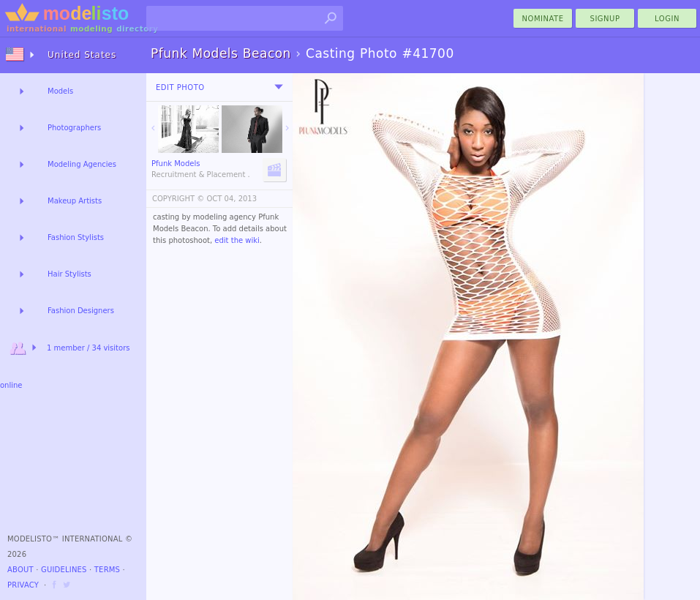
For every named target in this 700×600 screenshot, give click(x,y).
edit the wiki (237, 240)
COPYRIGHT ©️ (178, 199)
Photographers (74, 128)
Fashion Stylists (76, 237)
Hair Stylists (69, 274)
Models (60, 91)
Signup (605, 19)
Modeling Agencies (82, 164)
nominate (543, 19)
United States (82, 55)
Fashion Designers (81, 311)
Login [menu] (667, 19)
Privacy (23, 585)
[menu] (279, 87)
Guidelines (64, 570)
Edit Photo (180, 87)
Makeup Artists (75, 201)
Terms (107, 570)
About (20, 570)
